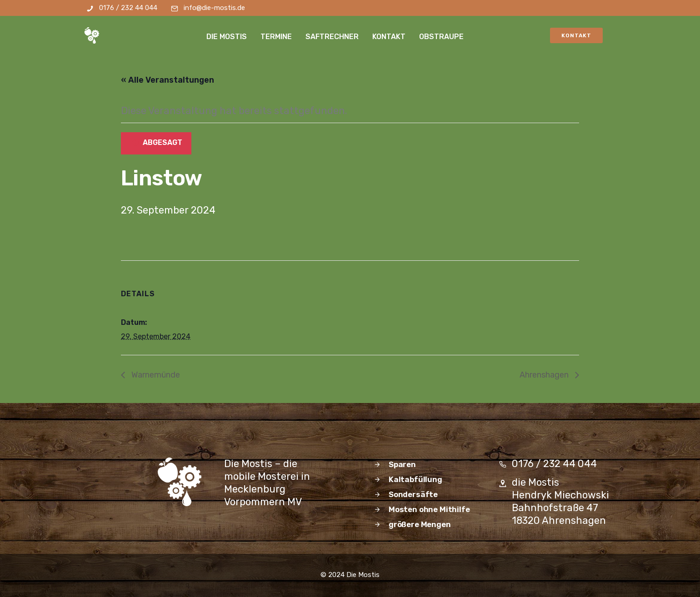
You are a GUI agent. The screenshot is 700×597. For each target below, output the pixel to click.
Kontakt (389, 37)
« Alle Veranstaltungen (167, 80)
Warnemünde (155, 375)
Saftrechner (332, 37)
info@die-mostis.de (214, 8)
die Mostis (227, 37)
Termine (277, 37)
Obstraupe (442, 37)
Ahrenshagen (545, 375)
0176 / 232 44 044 (128, 8)
